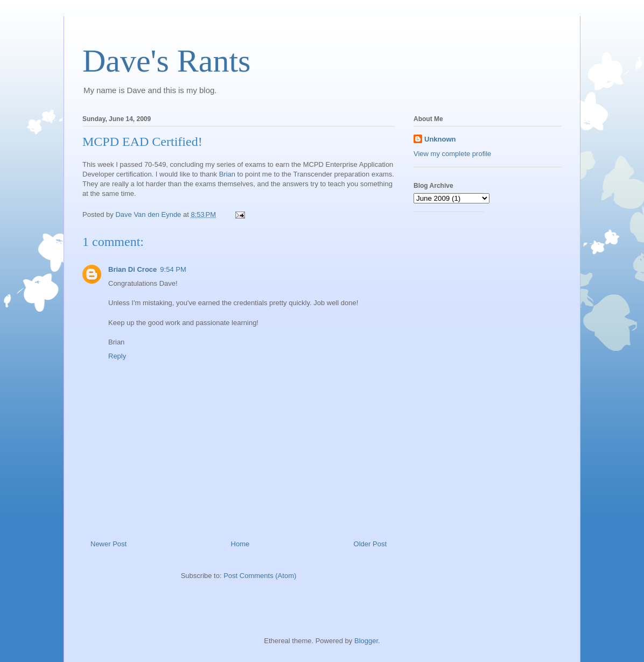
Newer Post (108, 544)
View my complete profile (452, 154)
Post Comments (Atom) (260, 576)
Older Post (370, 544)
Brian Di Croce (132, 269)
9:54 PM (173, 269)
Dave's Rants (166, 61)
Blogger (366, 641)
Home (240, 544)
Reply (117, 356)
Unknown (440, 139)
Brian (227, 174)
